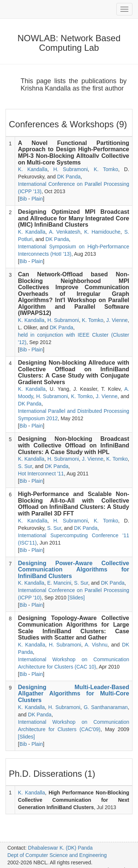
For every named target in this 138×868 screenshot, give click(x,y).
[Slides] (76, 598)
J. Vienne (117, 320)
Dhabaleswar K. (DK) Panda (60, 848)
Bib (23, 199)
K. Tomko (106, 169)
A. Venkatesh (65, 232)
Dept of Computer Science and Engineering (57, 855)
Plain (37, 199)
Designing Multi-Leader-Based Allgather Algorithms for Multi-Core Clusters (74, 694)
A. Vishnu (96, 645)
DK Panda (69, 177)
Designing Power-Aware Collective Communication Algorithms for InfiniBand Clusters (74, 570)
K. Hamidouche (102, 232)
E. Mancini (59, 583)
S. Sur (25, 466)
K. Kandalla (33, 169)
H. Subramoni (71, 169)
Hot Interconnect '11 (41, 474)
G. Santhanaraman (106, 707)
